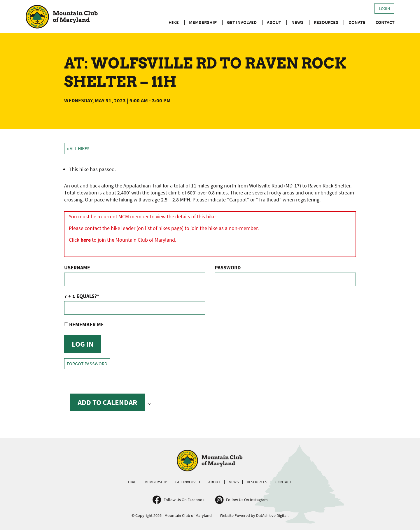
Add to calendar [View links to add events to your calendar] (107, 402)
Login (384, 8)
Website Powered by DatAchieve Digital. (254, 515)
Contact (385, 22)
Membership (203, 22)
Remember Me (84, 324)
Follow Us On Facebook (184, 500)
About (274, 22)
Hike (174, 22)
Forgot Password (87, 364)
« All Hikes (78, 149)
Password (228, 267)
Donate (357, 22)
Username (77, 267)
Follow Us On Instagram (247, 500)
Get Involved (242, 22)
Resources (326, 22)
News (297, 22)
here (86, 240)
